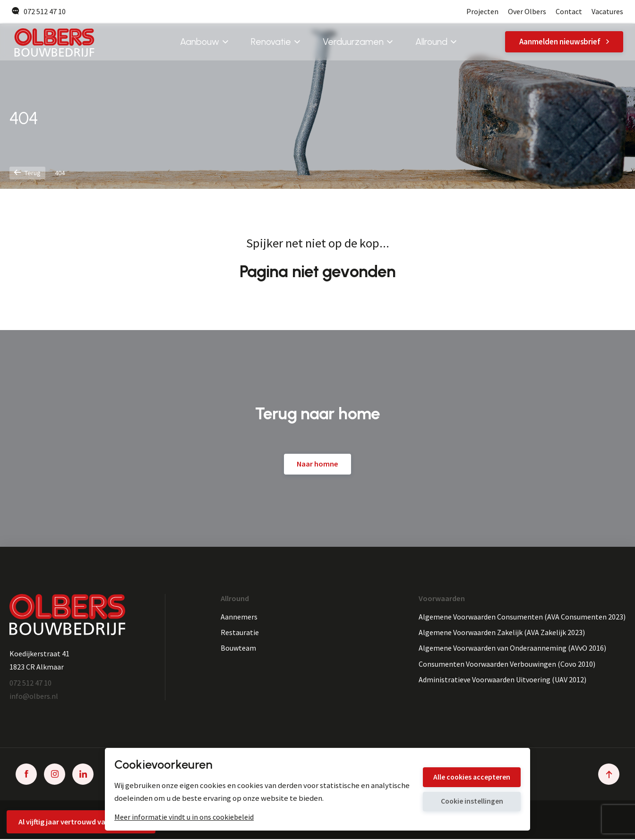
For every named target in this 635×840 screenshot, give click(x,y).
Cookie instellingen (466, 802)
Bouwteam (239, 649)
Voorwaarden (441, 598)
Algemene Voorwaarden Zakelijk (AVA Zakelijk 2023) (502, 633)
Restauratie (240, 633)
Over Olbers (527, 12)
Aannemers (239, 617)
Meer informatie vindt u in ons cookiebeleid (184, 817)
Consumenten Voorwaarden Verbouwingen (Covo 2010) (507, 665)
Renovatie (275, 42)
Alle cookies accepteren (466, 776)
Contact (569, 12)
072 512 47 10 (39, 12)
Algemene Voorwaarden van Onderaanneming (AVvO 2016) (513, 649)
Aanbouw (204, 42)
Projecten (482, 12)
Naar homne (317, 464)
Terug (28, 173)
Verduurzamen (357, 42)
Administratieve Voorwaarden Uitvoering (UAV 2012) (503, 681)
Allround (435, 42)
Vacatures (607, 12)
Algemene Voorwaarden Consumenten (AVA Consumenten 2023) (522, 617)
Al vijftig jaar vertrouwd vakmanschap (82, 821)
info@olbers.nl (34, 697)
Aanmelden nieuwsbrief (564, 42)
